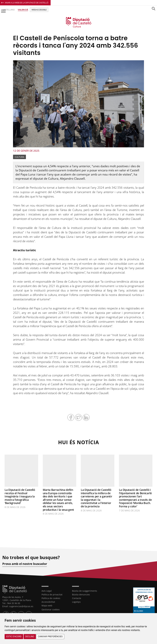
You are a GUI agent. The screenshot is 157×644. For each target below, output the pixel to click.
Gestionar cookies (51, 609)
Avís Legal (47, 591)
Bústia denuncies (81, 594)
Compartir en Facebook (71, 417)
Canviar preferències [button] (50, 637)
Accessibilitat (48, 602)
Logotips (76, 602)
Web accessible (39, 10)
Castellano (9, 10)
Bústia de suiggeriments (85, 591)
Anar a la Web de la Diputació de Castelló (27, 3)
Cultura (19, 157)
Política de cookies (51, 598)
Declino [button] (30, 637)
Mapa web (47, 605)
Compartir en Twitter (78, 417)
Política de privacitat (52, 594)
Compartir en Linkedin (86, 417)
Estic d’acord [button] (14, 637)
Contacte (77, 598)
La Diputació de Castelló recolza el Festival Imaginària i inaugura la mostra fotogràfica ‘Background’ (20, 496)
